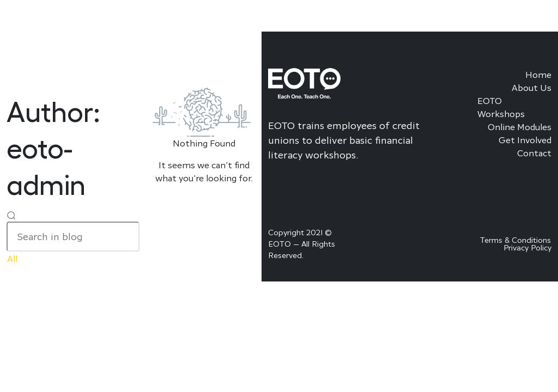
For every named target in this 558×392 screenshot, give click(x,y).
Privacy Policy (527, 247)
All (12, 259)
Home (538, 75)
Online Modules (520, 127)
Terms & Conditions (515, 240)
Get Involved (525, 140)
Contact (534, 153)
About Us (532, 88)
